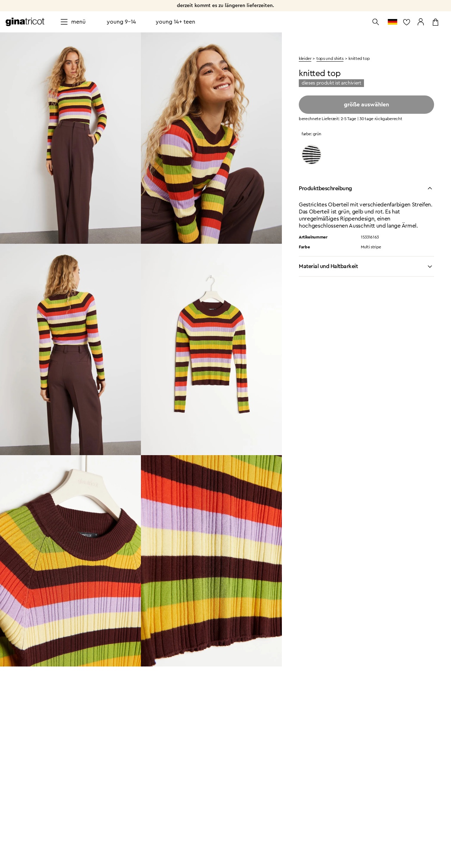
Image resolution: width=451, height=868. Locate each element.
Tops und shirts (330, 58)
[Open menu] (73, 22)
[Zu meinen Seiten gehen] (421, 22)
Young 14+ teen (175, 22)
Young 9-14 (121, 22)
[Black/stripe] (311, 155)
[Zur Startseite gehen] (25, 22)
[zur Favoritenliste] (407, 22)
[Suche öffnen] (376, 22)
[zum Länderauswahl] (393, 22)
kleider (305, 58)
